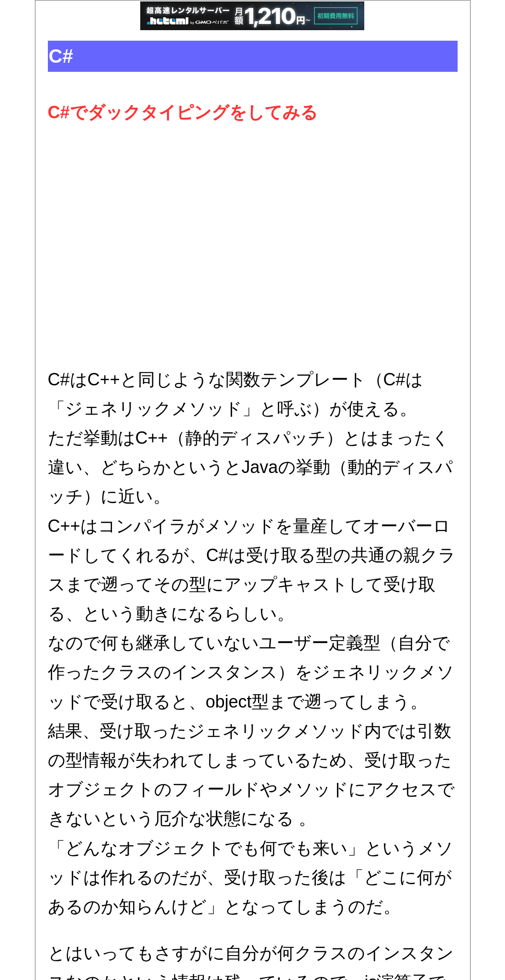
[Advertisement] (253, 246)
